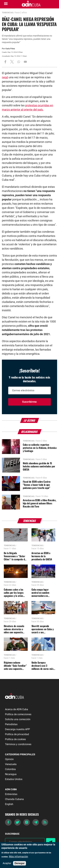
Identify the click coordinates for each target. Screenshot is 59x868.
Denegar (20, 863)
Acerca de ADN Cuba (17, 709)
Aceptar (7, 863)
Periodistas (11, 724)
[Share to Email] (25, 62)
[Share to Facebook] (5, 62)
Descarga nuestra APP (17, 729)
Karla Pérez (10, 49)
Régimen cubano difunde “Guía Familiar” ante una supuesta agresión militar (15, 666)
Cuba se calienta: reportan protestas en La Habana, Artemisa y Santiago (40, 448)
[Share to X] (12, 62)
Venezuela (11, 764)
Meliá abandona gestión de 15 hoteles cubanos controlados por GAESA (39, 466)
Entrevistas (11, 794)
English (9, 804)
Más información (18, 857)
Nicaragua (11, 774)
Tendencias (8, 13)
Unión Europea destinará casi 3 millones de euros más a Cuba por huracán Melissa (42, 666)
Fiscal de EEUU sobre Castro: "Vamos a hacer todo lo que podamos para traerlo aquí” (37, 485)
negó (5, 77)
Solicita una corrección (18, 719)
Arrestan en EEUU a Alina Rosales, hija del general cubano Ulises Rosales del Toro (39, 503)
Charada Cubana (14, 799)
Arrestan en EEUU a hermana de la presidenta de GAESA (42, 556)
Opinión (9, 759)
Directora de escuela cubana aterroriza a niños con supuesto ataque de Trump (14, 629)
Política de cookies (15, 739)
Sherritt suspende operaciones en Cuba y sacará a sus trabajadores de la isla (43, 629)
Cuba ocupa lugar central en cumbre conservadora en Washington (41, 593)
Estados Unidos (14, 779)
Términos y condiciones (18, 744)
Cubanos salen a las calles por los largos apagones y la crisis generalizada (14, 593)
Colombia (10, 769)
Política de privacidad (17, 734)
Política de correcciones (18, 714)
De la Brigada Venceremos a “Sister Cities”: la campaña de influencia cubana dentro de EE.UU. (15, 556)
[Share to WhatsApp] (19, 62)
